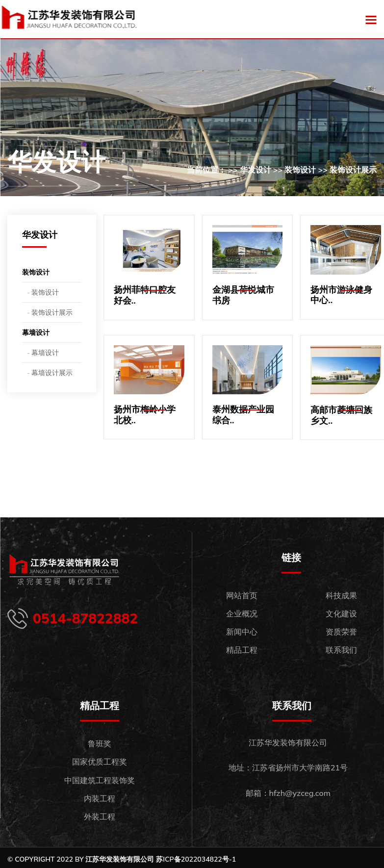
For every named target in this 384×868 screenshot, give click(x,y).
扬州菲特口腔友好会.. (145, 295)
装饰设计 (36, 272)
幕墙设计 (36, 332)
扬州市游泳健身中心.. (341, 295)
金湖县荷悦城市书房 (243, 295)
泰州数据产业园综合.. (243, 415)
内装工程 (100, 798)
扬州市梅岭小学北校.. (145, 415)
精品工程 (242, 650)
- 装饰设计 (43, 292)
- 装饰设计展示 (50, 312)
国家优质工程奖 (100, 762)
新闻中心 (242, 632)
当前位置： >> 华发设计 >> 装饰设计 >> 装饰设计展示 (282, 170)
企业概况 (242, 613)
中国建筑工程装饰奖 (100, 780)
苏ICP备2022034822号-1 (196, 859)
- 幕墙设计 (43, 353)
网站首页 (242, 595)
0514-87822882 (85, 618)
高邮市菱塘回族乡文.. (341, 415)
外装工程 (100, 817)
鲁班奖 (100, 743)
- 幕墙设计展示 (50, 373)
